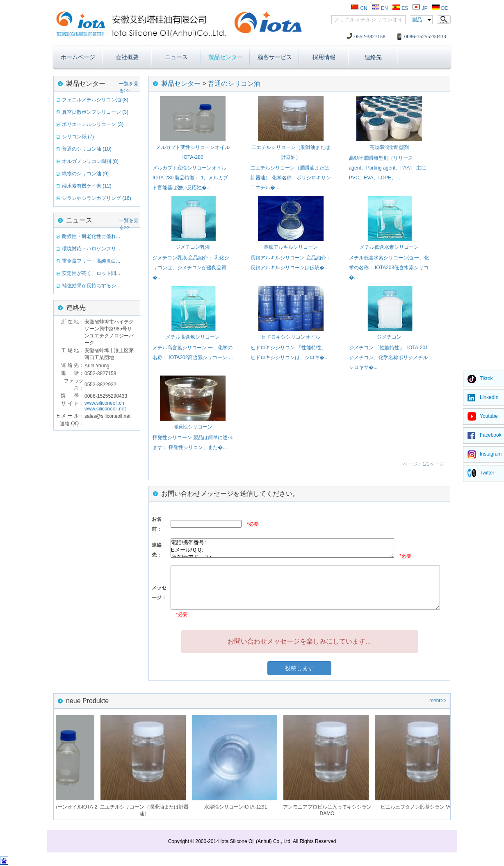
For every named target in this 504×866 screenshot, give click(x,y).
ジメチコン (389, 337)
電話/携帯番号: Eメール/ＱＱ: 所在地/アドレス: (282, 548)
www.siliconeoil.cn (104, 403)
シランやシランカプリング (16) (97, 198)
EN (380, 8)
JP (420, 8)
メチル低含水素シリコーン (389, 247)
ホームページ (78, 57)
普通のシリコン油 (234, 84)
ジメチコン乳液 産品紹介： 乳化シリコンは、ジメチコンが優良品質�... (191, 268)
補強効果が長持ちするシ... (91, 286)
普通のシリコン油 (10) (87, 149)
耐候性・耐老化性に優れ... (91, 236)
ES (400, 8)
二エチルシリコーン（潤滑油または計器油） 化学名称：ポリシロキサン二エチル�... (291, 178)
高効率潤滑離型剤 (389, 147)
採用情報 (324, 57)
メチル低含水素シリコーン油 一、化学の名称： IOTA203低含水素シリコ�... (389, 268)
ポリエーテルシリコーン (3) (93, 124)
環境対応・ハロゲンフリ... (91, 249)
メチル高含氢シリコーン (193, 337)
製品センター (226, 57)
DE (440, 8)
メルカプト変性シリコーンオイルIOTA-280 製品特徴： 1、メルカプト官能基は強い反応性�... (190, 178)
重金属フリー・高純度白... (91, 261)
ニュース (176, 57)
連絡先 (373, 57)
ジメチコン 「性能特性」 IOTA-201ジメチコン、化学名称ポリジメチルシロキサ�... (389, 357)
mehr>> (438, 701)
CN (359, 8)
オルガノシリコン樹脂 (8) (90, 161)
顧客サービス (275, 57)
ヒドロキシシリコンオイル (291, 337)
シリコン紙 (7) (78, 137)
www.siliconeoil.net (105, 409)
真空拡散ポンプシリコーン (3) (95, 112)
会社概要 (127, 57)
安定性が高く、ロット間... (91, 273)
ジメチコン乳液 (193, 247)
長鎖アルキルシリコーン (291, 247)
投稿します (299, 668)
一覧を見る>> (129, 85)
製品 (417, 20)
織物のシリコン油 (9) (85, 174)
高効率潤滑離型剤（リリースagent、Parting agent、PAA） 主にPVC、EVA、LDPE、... (388, 168)
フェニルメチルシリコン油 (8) (95, 100)
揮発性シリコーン (193, 427)
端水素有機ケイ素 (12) (87, 186)
